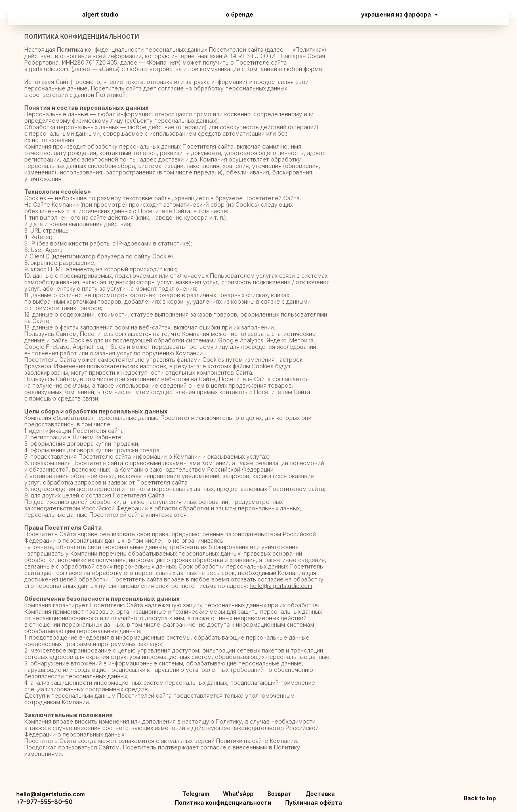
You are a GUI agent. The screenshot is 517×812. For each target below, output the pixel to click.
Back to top (480, 798)
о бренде (240, 14)
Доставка (320, 794)
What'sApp (238, 794)
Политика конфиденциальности (223, 803)
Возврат (280, 794)
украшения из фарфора (397, 14)
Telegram (196, 794)
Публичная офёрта (314, 803)
